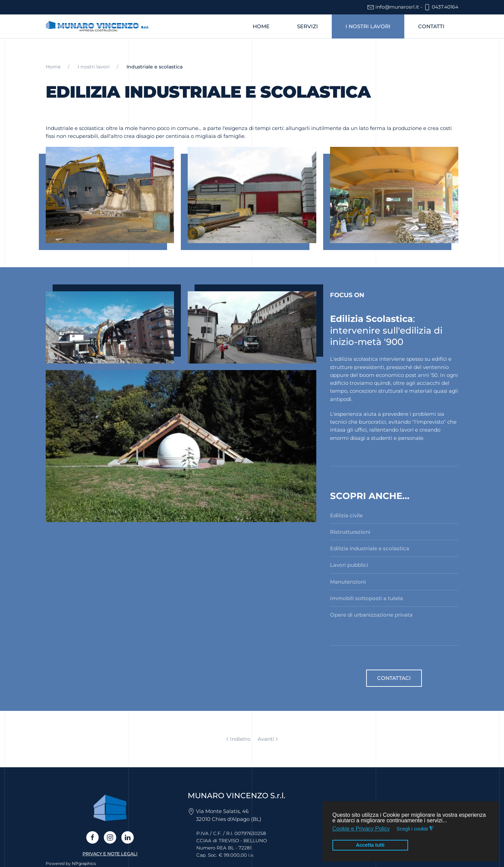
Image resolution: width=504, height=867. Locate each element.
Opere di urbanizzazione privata (371, 615)
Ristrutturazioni (350, 532)
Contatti (431, 26)
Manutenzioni (348, 582)
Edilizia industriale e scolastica (370, 548)
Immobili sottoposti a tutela (366, 598)
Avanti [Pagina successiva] (268, 739)
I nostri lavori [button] (368, 26)
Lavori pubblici (349, 565)
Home (261, 26)
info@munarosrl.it (393, 7)
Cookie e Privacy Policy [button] (361, 829)
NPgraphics (84, 863)
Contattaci (394, 678)
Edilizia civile (346, 515)
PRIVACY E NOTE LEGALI (110, 854)
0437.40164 (441, 7)
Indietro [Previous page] (238, 739)
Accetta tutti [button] (370, 845)
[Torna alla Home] (97, 26)
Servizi (308, 26)
